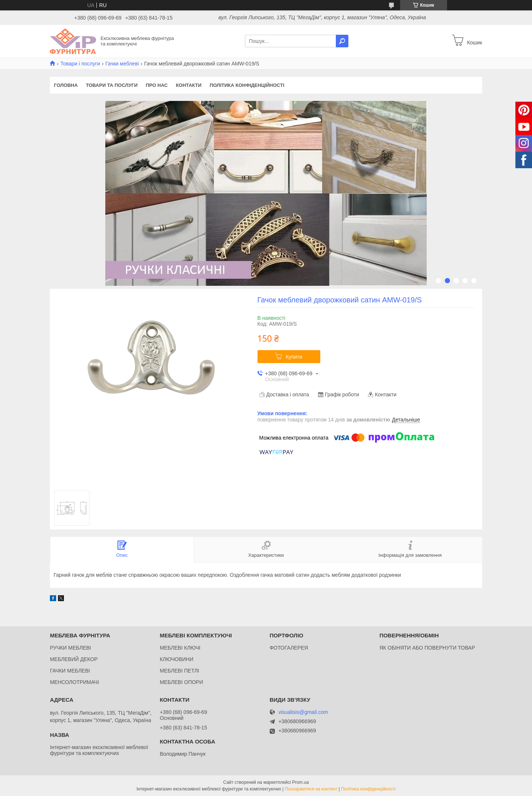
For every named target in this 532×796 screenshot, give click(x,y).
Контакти (189, 85)
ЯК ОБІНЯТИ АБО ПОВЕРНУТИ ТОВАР (427, 648)
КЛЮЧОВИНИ (176, 659)
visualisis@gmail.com (303, 712)
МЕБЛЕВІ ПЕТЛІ (179, 671)
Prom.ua (301, 782)
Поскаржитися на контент (311, 789)
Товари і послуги (80, 64)
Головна (66, 85)
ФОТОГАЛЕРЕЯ (289, 648)
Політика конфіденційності (247, 85)
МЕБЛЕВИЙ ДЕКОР (74, 659)
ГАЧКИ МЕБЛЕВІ (70, 671)
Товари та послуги (112, 85)
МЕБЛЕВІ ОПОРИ (181, 682)
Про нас (156, 85)
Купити (294, 357)
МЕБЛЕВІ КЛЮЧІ (180, 648)
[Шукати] (342, 41)
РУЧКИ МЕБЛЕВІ (70, 648)
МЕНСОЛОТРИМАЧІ (74, 682)
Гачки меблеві (122, 64)
